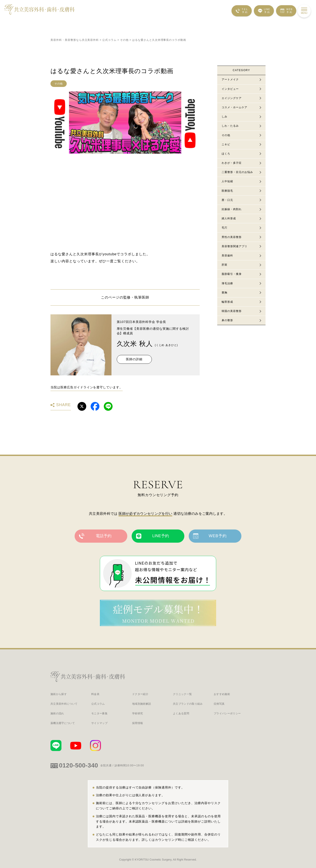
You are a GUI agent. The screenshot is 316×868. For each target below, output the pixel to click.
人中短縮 (227, 181)
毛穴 (224, 228)
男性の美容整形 (232, 237)
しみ (224, 117)
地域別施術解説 (142, 704)
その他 (59, 84)
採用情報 (137, 723)
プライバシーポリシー (227, 714)
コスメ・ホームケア (234, 107)
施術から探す (59, 694)
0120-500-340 (79, 765)
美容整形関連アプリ (234, 246)
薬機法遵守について (63, 723)
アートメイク (230, 79)
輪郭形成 (227, 302)
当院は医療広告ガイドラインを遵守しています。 (87, 387)
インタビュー (230, 89)
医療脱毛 (227, 191)
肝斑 (224, 265)
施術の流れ (57, 714)
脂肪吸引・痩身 (232, 274)
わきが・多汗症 (232, 163)
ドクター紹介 (140, 694)
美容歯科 (227, 256)
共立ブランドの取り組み (188, 704)
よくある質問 (181, 714)
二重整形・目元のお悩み (237, 172)
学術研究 (137, 714)
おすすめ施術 (222, 694)
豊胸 (224, 293)
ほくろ (226, 154)
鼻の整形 (227, 320)
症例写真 (219, 704)
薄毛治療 (227, 283)
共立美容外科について (64, 704)
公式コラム (98, 704)
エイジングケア (232, 98)
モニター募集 (99, 714)
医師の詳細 (134, 359)
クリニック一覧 (182, 694)
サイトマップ (99, 723)
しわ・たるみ (230, 126)
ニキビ (226, 144)
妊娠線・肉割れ (232, 209)
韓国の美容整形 (232, 311)
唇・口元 (227, 200)
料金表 (95, 694)
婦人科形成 (229, 218)
